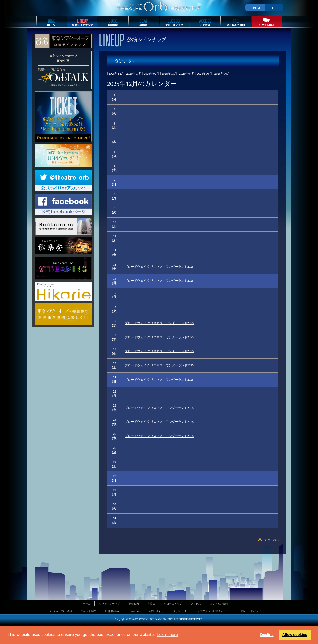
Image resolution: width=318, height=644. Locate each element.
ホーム (87, 604)
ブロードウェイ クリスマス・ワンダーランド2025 (159, 267)
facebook (135, 611)
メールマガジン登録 (60, 611)
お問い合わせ (156, 611)
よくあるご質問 (219, 604)
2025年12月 (116, 74)
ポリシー (180, 611)
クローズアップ (173, 604)
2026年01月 (134, 74)
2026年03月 (169, 74)
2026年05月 (204, 74)
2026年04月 (187, 74)
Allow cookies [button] (295, 635)
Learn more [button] (167, 635)
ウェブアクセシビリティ (211, 611)
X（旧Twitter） (113, 611)
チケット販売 (88, 611)
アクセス (196, 604)
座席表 (151, 604)
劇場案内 (134, 604)
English (274, 8)
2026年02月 (152, 74)
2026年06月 (222, 74)
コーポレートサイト (248, 611)
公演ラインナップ (109, 604)
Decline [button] (267, 635)
